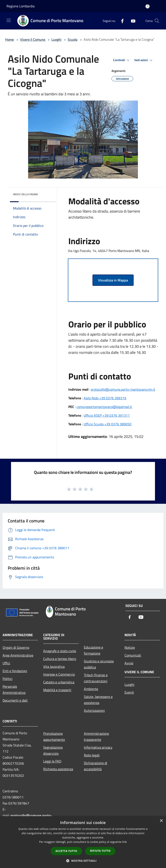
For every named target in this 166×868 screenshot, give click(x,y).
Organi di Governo (16, 647)
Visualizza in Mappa (113, 280)
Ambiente (91, 689)
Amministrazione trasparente (96, 736)
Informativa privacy (98, 747)
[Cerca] (157, 21)
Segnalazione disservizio (53, 750)
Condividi (122, 60)
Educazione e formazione (93, 650)
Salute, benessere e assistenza (98, 700)
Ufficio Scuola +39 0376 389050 (108, 424)
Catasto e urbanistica (59, 682)
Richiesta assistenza (58, 769)
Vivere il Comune (33, 39)
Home (10, 39)
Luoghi (56, 39)
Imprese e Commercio (59, 674)
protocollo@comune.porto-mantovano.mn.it (123, 389)
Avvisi (129, 663)
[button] (83, 861)
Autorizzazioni (94, 710)
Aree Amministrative (18, 655)
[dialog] (83, 842)
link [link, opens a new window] (125, 842)
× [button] (161, 821)
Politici (8, 679)
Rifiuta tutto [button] (100, 851)
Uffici (6, 663)
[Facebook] (121, 21)
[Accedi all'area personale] (148, 6)
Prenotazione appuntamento (54, 736)
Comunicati (133, 655)
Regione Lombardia (21, 6)
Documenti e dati (15, 700)
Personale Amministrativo (14, 689)
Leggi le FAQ (52, 761)
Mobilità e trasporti (57, 690)
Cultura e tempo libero (60, 659)
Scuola (73, 39)
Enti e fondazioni (15, 671)
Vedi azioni (144, 60)
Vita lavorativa (54, 666)
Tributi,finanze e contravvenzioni (96, 678)
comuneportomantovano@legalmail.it (104, 407)
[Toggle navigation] (9, 20)
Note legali (92, 755)
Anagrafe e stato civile (60, 651)
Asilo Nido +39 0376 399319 (105, 398)
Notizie (130, 647)
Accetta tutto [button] (66, 851)
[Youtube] (131, 21)
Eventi (129, 692)
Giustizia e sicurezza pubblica (99, 664)
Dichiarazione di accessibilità (96, 766)
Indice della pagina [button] (25, 194)
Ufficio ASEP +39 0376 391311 (107, 415)
